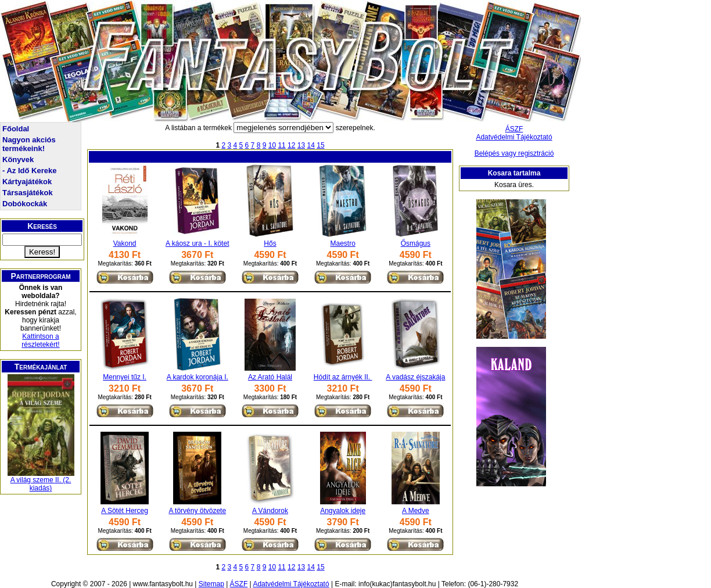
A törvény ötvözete (197, 511)
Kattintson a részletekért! (40, 340)
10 (272, 145)
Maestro (342, 243)
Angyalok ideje (343, 511)
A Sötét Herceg (125, 511)
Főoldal (16, 129)
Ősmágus (416, 243)
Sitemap (211, 584)
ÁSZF (514, 129)
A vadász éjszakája (415, 377)
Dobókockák (25, 204)
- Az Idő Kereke (29, 171)
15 (320, 145)
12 (291, 145)
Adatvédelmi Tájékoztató (514, 137)
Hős (270, 243)
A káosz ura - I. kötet (197, 243)
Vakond (125, 243)
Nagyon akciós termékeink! (29, 144)
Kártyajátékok (27, 182)
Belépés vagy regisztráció (514, 153)
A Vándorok (270, 511)
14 (311, 145)
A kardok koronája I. (198, 377)
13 (301, 145)
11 (281, 145)
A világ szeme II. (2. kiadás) (41, 484)
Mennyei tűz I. (125, 377)
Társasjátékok (28, 193)
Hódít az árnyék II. (343, 377)
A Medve (416, 511)
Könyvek (18, 159)
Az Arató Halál (270, 377)
